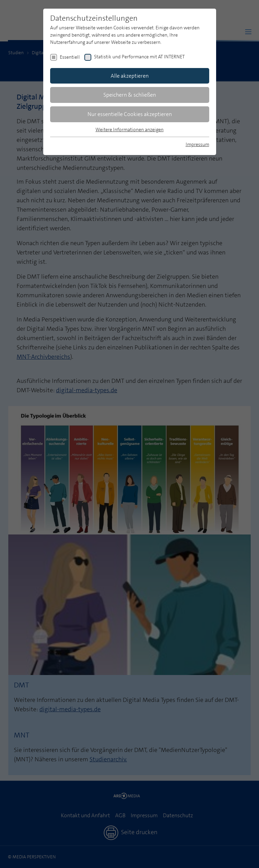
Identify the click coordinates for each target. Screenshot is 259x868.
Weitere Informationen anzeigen (129, 129)
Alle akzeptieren (130, 76)
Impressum (197, 144)
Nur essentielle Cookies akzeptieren (130, 114)
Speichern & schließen (130, 95)
